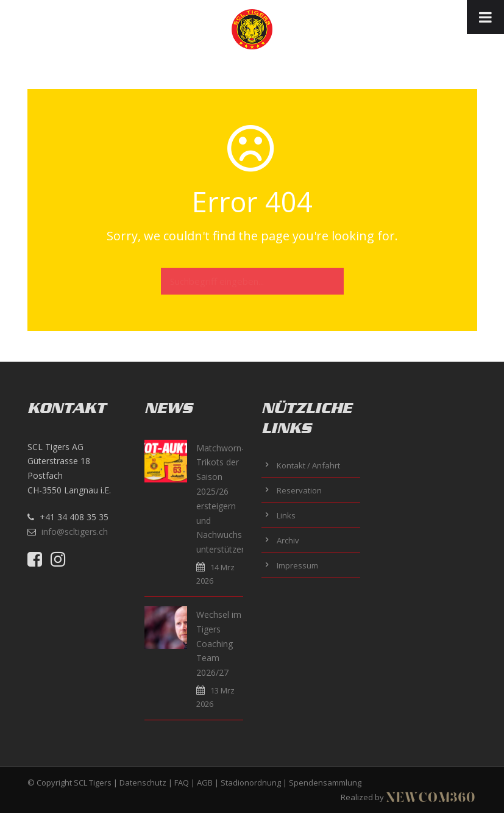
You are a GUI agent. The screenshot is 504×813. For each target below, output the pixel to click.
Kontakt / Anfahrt (308, 465)
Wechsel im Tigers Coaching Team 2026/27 (219, 643)
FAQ (182, 783)
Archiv (288, 540)
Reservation (299, 490)
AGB (205, 783)
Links (286, 515)
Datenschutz (143, 783)
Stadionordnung (251, 783)
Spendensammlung (325, 783)
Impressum (297, 565)
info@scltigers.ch (75, 532)
